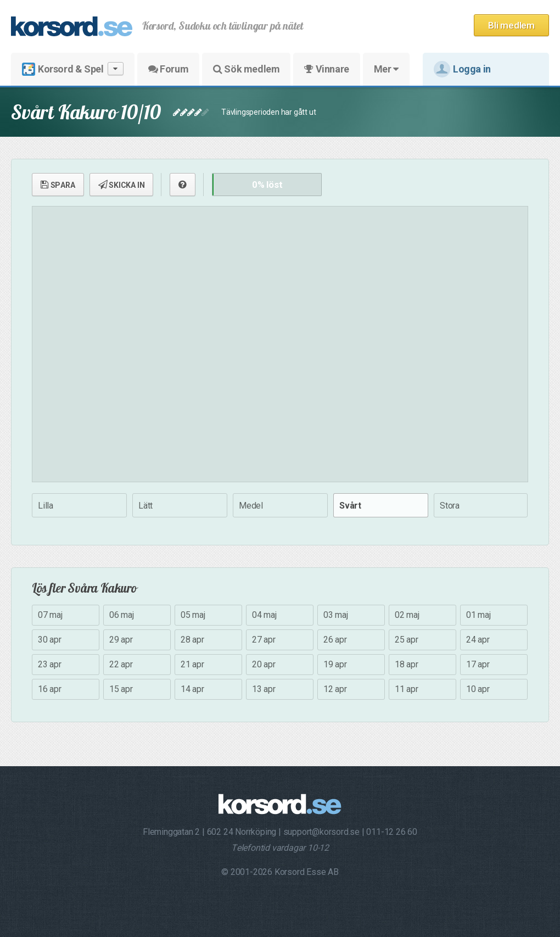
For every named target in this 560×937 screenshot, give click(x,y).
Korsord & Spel (73, 69)
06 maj (122, 615)
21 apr (192, 664)
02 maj (407, 615)
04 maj (264, 615)
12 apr (335, 689)
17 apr (478, 664)
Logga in (462, 69)
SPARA (58, 185)
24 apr (478, 640)
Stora (450, 506)
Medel (251, 506)
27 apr (264, 640)
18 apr (407, 664)
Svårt (350, 506)
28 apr (192, 640)
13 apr (264, 689)
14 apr (192, 689)
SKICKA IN (122, 185)
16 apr (50, 689)
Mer (386, 69)
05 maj (193, 615)
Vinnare (326, 69)
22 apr (121, 664)
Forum (168, 69)
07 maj (50, 615)
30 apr (50, 640)
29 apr (121, 640)
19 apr (335, 664)
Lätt (145, 506)
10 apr (478, 689)
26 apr (335, 640)
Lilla (46, 506)
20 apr (264, 664)
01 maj (478, 615)
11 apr (407, 689)
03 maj (336, 615)
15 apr (121, 689)
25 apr (407, 640)
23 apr (50, 664)
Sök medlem (246, 69)
